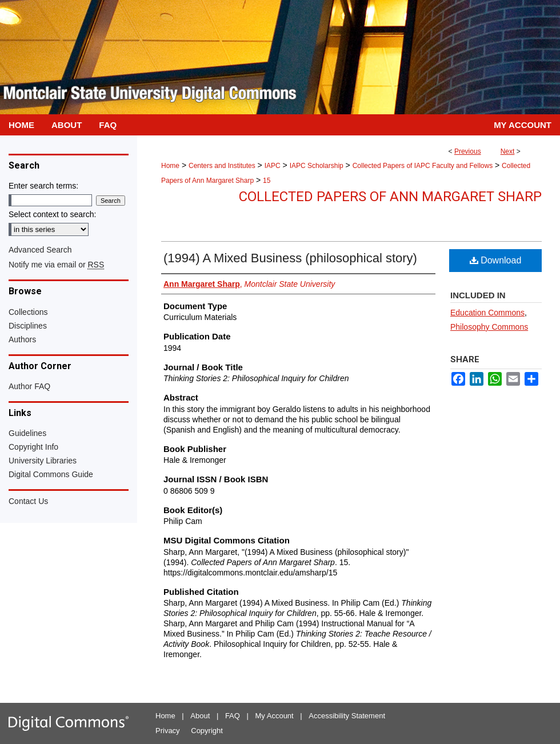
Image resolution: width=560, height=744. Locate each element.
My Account (275, 716)
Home (170, 166)
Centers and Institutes (222, 166)
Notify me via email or (56, 265)
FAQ (233, 716)
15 (267, 181)
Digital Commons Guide (51, 474)
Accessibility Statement (347, 716)
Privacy (168, 731)
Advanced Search (40, 250)
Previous (468, 151)
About (200, 716)
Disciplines (28, 326)
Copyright (207, 731)
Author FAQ (29, 386)
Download (496, 260)
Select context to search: (52, 214)
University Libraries (43, 461)
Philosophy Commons (489, 327)
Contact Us (28, 501)
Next (508, 151)
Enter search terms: (43, 186)
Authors (22, 339)
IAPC (273, 166)
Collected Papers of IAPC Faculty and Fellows (423, 166)
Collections (28, 312)
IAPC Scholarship (317, 166)
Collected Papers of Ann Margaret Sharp (390, 197)
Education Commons (487, 313)
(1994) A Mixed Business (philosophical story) (290, 258)
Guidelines (27, 433)
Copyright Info (33, 447)
